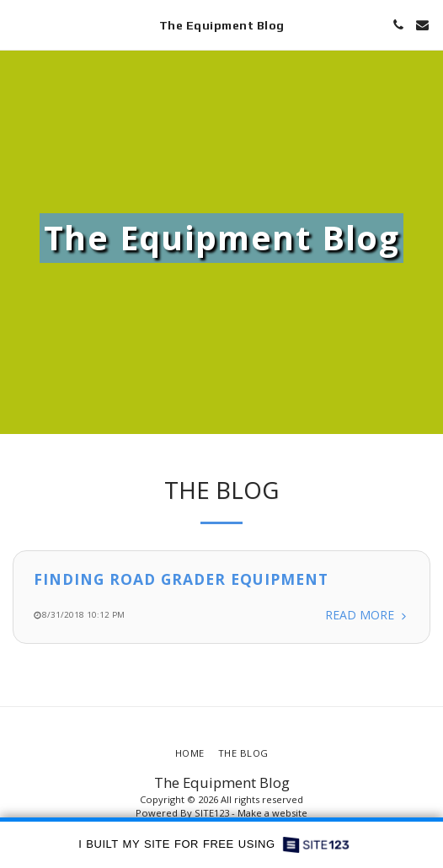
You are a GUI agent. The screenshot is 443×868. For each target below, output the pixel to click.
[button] (19, 24)
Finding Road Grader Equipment (181, 579)
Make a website (272, 813)
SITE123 (212, 813)
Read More (367, 616)
